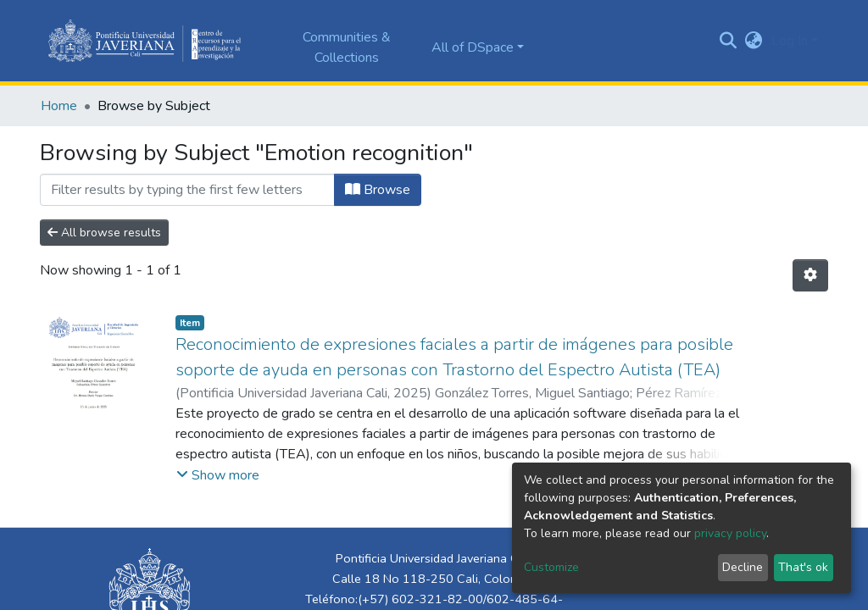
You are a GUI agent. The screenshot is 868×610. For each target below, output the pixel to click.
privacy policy (730, 533)
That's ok (803, 567)
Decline (743, 567)
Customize (551, 567)
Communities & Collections (347, 47)
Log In (790, 41)
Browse (378, 190)
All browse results (104, 233)
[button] (754, 41)
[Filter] (187, 190)
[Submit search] (729, 41)
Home (59, 106)
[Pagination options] (810, 275)
